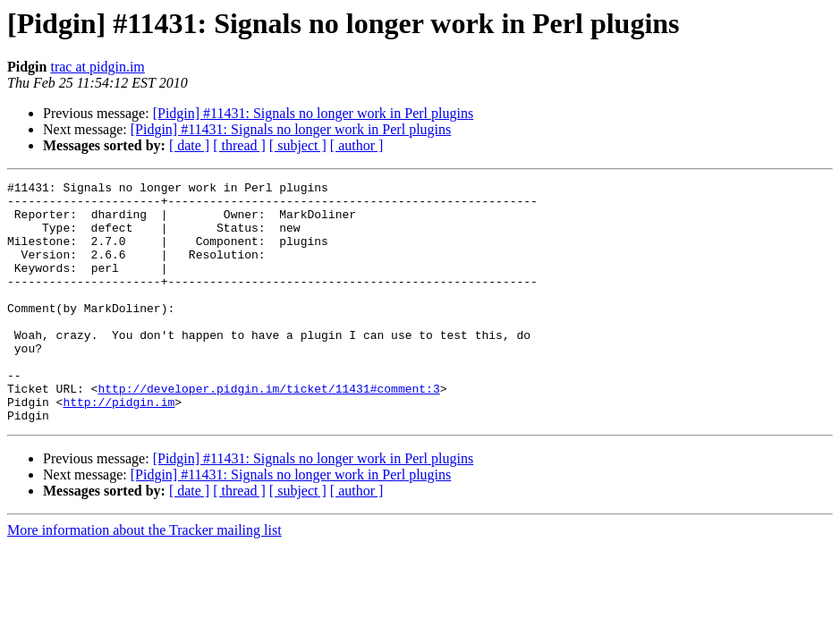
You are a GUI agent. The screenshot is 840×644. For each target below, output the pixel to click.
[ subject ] (298, 145)
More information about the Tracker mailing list (144, 578)
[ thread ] (239, 145)
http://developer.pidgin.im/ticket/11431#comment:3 (268, 431)
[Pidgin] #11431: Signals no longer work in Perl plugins (314, 113)
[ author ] (357, 145)
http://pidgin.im (119, 447)
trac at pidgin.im (97, 67)
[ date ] (189, 145)
